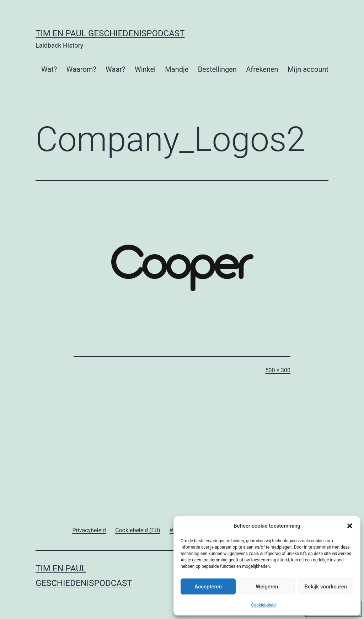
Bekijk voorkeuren (326, 587)
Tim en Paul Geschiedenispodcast (110, 33)
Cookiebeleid (264, 605)
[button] (350, 526)
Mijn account (308, 69)
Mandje (177, 69)
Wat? (49, 69)
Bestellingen (217, 69)
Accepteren (208, 587)
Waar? (115, 69)
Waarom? (81, 69)
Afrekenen (262, 69)
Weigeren (267, 587)
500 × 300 (278, 370)
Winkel (145, 69)
